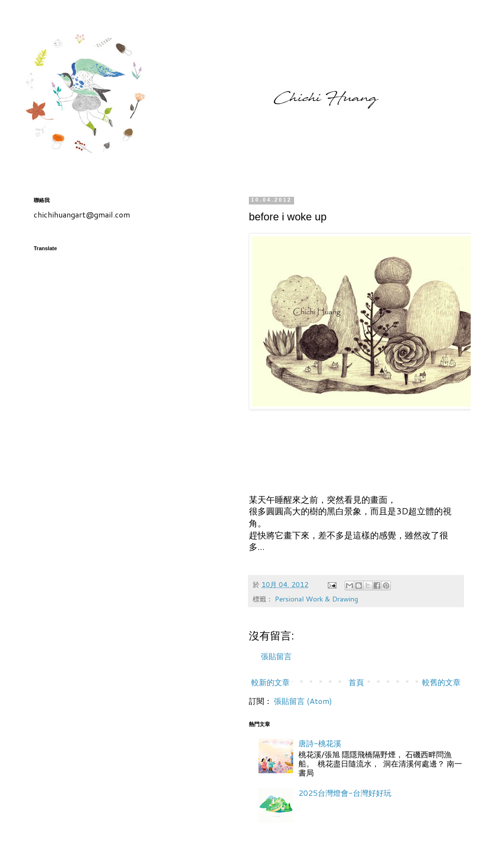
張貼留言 (276, 656)
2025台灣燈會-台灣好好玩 (345, 793)
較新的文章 (271, 682)
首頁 (356, 682)
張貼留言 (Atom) (303, 701)
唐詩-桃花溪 (320, 743)
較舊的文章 (441, 682)
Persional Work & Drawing (316, 599)
